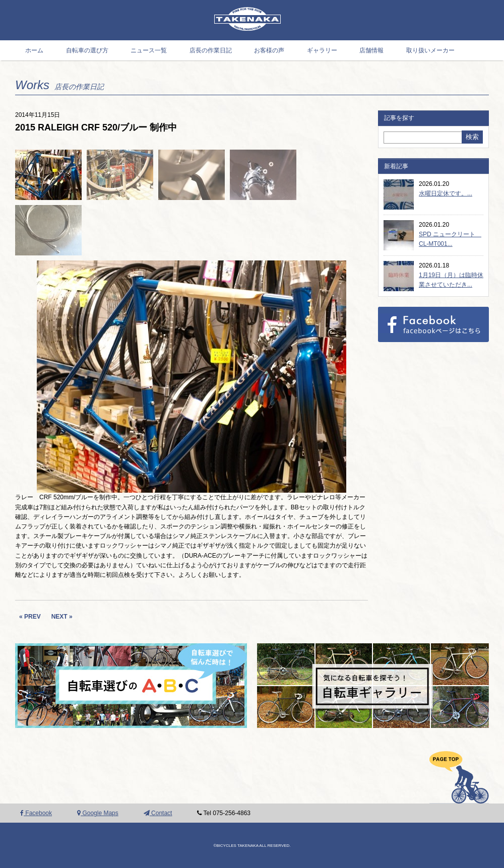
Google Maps (98, 813)
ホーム (34, 50)
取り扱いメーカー (430, 50)
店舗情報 (371, 50)
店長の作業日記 (211, 50)
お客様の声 (269, 50)
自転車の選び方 (87, 50)
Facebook (36, 813)
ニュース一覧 (149, 50)
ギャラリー (322, 50)
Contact (158, 813)
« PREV (30, 617)
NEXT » (62, 617)
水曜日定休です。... (446, 193)
